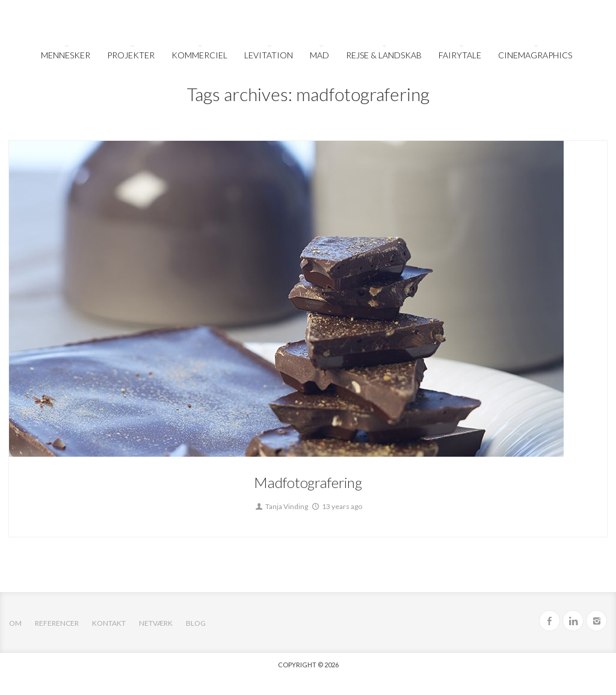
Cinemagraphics (535, 55)
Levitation (269, 55)
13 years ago (336, 506)
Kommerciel (199, 55)
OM (15, 623)
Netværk (156, 623)
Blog (196, 623)
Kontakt (109, 623)
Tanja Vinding (281, 506)
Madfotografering (308, 482)
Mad (319, 55)
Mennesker (66, 55)
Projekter (131, 55)
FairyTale (460, 55)
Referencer (57, 623)
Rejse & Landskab (384, 55)
